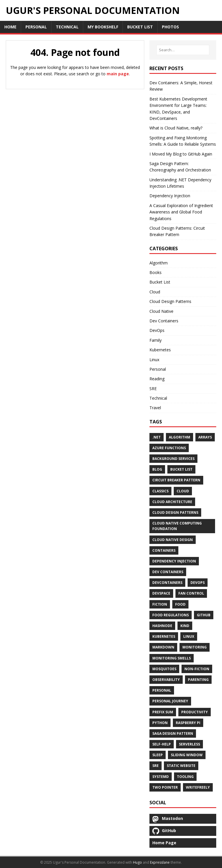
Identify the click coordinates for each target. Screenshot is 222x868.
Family (156, 340)
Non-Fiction (197, 669)
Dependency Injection (170, 196)
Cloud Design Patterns (170, 301)
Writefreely (198, 787)
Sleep (158, 755)
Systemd (161, 777)
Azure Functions (169, 448)
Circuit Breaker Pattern (176, 480)
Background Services (173, 459)
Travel (155, 408)
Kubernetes (160, 350)
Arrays (205, 437)
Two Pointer (165, 787)
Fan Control (191, 593)
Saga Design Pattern (173, 733)
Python (160, 723)
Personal (158, 369)
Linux (154, 360)
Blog (157, 469)
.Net (157, 437)
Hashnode (162, 626)
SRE (153, 389)
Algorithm (159, 263)
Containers (164, 550)
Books (156, 272)
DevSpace (161, 593)
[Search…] (183, 50)
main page (118, 74)
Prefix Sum (163, 712)
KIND (185, 626)
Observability (166, 680)
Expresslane (160, 862)
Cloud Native (161, 311)
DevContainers (167, 583)
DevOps (157, 330)
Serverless (189, 744)
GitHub (204, 615)
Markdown (163, 647)
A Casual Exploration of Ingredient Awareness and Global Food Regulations (181, 212)
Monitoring (195, 647)
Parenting (198, 680)
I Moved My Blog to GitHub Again (181, 154)
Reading (157, 379)
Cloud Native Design (173, 540)
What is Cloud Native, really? (176, 128)
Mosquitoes (164, 669)
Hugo (137, 862)
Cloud (155, 292)
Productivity (195, 712)
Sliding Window (187, 755)
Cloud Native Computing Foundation (177, 526)
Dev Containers (164, 321)
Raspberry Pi (188, 723)
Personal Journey (170, 701)
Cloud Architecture (172, 502)
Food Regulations (171, 615)
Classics (160, 491)
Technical (158, 398)
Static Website (181, 766)
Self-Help (162, 744)
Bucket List (160, 282)
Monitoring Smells (172, 658)
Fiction (160, 604)
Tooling (185, 777)
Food (180, 604)
